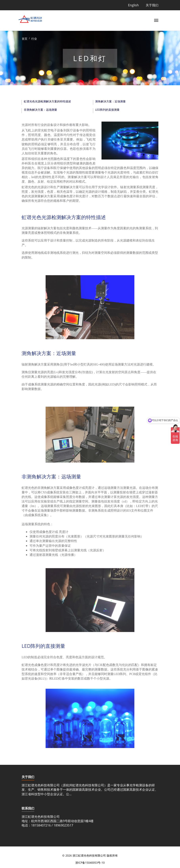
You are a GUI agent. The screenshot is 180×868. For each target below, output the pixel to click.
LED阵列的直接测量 (107, 110)
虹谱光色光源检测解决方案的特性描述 (47, 101)
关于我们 (152, 5)
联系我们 (28, 808)
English (133, 5)
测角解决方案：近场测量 (110, 101)
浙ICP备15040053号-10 (90, 863)
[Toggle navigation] (155, 20)
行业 (34, 39)
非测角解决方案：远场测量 (40, 110)
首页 (25, 39)
